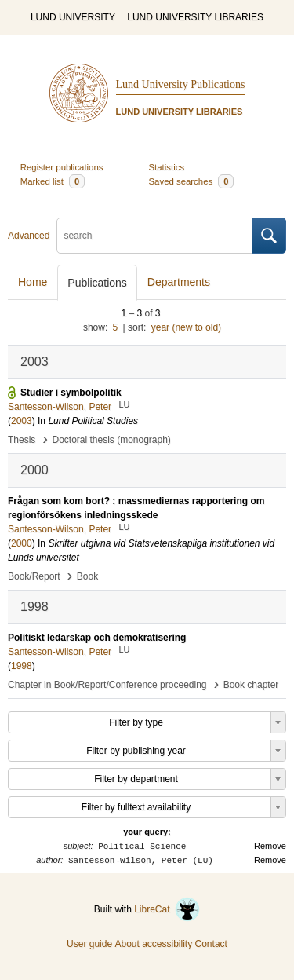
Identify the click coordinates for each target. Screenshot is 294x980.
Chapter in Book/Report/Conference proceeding (107, 685)
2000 (22, 543)
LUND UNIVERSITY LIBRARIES (195, 17)
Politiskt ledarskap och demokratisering (97, 638)
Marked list (53, 181)
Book (87, 576)
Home (33, 282)
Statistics (167, 167)
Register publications (62, 167)
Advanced (29, 236)
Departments (179, 282)
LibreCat (167, 909)
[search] (154, 236)
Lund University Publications (181, 84)
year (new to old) (186, 327)
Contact (211, 944)
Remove (270, 846)
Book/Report (34, 576)
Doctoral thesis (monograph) (111, 440)
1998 (22, 666)
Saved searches (192, 181)
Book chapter (251, 685)
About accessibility (153, 944)
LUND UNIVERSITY (73, 17)
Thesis (22, 440)
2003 (22, 421)
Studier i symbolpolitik (71, 393)
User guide (89, 944)
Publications (97, 283)
